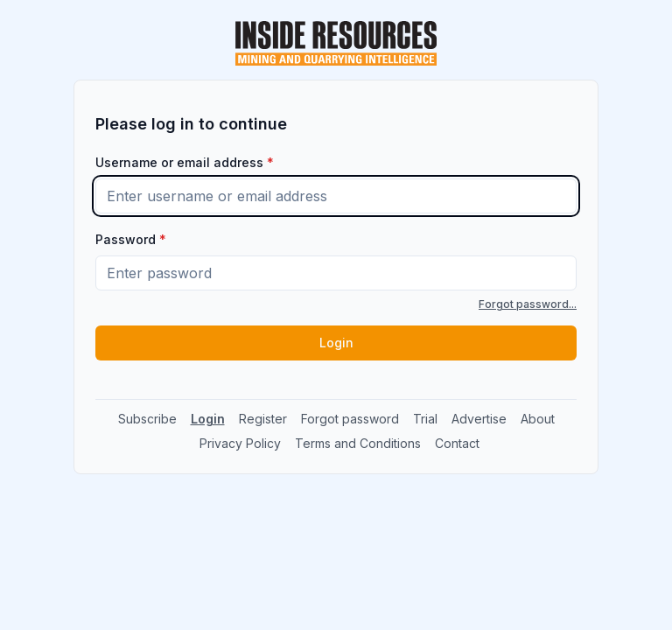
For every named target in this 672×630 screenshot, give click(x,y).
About (538, 419)
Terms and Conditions (358, 443)
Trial (425, 419)
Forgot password (350, 419)
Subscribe (147, 419)
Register (263, 419)
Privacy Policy (240, 443)
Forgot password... (528, 304)
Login (336, 343)
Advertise (479, 419)
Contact (457, 443)
